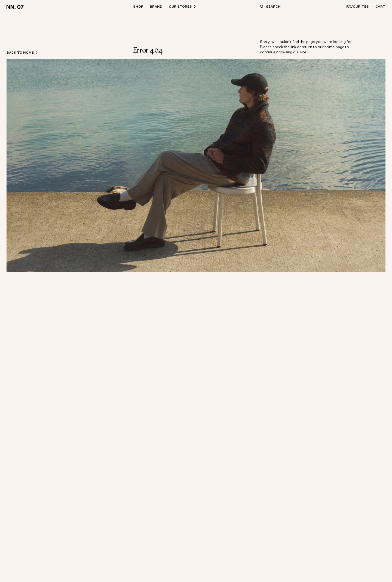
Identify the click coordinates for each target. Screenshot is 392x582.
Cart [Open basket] (380, 6)
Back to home (22, 52)
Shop (138, 6)
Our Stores (183, 6)
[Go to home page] (16, 7)
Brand (156, 6)
